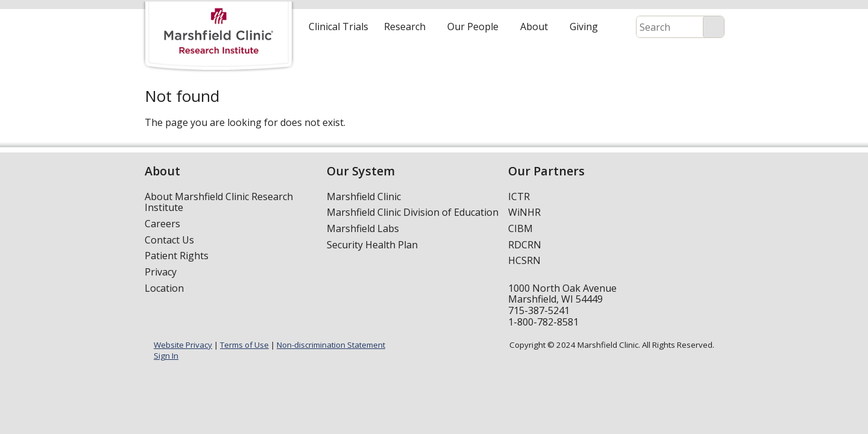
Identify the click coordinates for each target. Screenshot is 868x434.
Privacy (161, 272)
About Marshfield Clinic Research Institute (219, 202)
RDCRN (525, 245)
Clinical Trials (338, 27)
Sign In (166, 356)
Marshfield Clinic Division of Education (413, 212)
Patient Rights (177, 256)
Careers (162, 224)
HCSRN (524, 260)
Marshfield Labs (363, 228)
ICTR (519, 197)
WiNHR (524, 212)
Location (164, 288)
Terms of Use (244, 345)
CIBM (520, 228)
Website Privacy (183, 345)
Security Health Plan (372, 245)
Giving (584, 27)
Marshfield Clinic (364, 197)
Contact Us (169, 240)
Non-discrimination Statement (331, 345)
